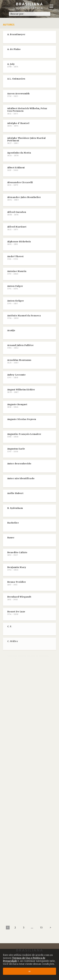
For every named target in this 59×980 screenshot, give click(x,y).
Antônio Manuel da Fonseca (24, 317)
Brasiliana (30, 6)
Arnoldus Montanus (19, 361)
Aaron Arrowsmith (18, 95)
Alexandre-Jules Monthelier (24, 198)
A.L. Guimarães (16, 79)
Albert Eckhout (16, 169)
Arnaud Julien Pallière (20, 346)
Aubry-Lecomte (16, 376)
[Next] (50, 928)
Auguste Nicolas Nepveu (22, 419)
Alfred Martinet (17, 228)
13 (41, 927)
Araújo (11, 330)
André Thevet (15, 258)
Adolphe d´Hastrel (18, 124)
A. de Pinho (14, 49)
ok (29, 971)
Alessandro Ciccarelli (20, 184)
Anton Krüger (16, 302)
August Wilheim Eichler (21, 391)
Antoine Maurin (17, 272)
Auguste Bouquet (17, 406)
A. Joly (13, 65)
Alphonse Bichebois (19, 243)
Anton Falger (15, 287)
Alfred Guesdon (17, 213)
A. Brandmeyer (16, 34)
